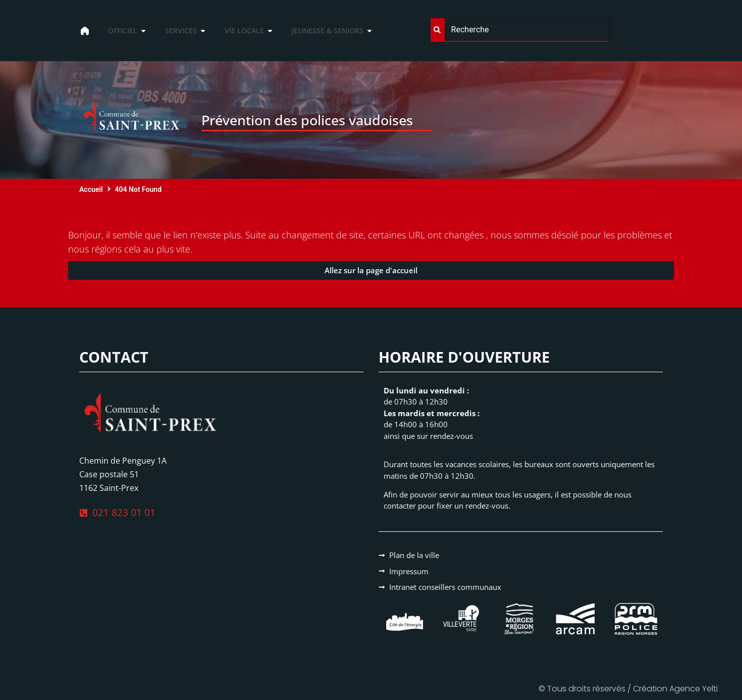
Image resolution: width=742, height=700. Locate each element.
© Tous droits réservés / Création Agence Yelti (628, 689)
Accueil (91, 189)
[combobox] (520, 30)
